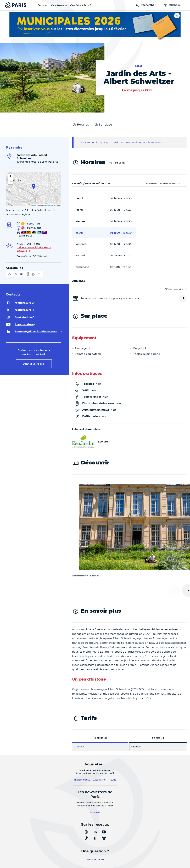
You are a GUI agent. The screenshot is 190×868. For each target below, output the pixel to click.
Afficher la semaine (174, 289)
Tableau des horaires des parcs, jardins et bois (110, 298)
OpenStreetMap (49, 205)
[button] (34, 186)
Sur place (103, 125)
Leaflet (33, 205)
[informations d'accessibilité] (24, 274)
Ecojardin (91, 442)
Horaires (81, 125)
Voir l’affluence (117, 163)
